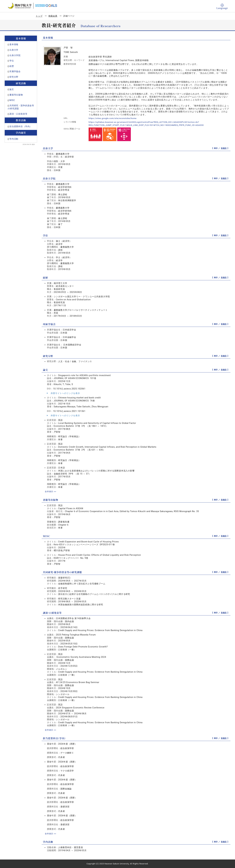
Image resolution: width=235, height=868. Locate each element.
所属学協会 (15, 71)
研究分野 (14, 77)
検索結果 (53, 16)
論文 (12, 89)
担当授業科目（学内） (21, 126)
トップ (39, 16)
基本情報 (14, 44)
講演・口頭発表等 (18, 114)
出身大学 (14, 50)
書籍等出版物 (16, 95)
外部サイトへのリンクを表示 (63, 393)
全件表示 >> (51, 491)
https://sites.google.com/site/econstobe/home (114, 118)
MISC (12, 100)
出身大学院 (15, 55)
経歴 (12, 66)
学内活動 (14, 139)
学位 (12, 61)
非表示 (224, 148)
